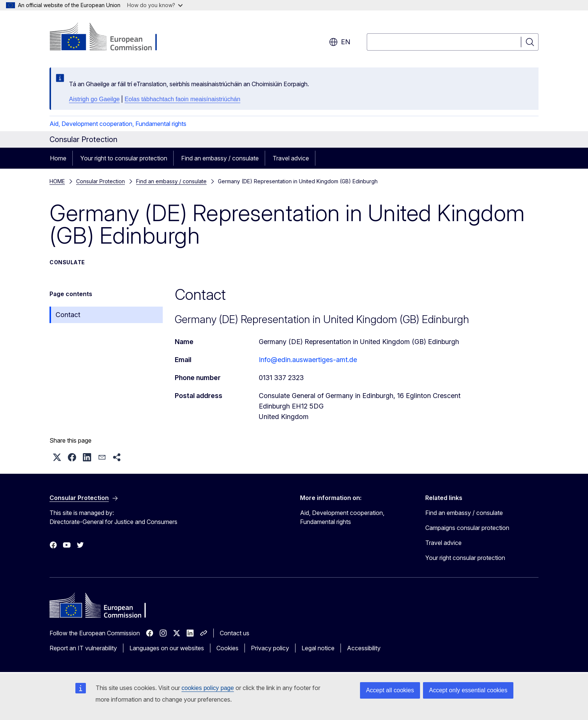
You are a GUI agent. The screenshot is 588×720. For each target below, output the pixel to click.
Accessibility (364, 648)
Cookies (227, 648)
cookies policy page (208, 688)
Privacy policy (270, 648)
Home (58, 158)
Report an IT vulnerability (83, 648)
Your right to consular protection (124, 158)
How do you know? (155, 5)
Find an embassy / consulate (220, 158)
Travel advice (291, 158)
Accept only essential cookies (468, 690)
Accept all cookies (390, 690)
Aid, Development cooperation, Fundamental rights (118, 124)
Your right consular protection (465, 558)
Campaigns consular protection (467, 528)
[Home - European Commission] (110, 37)
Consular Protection (100, 181)
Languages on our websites (167, 648)
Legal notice (318, 648)
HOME (57, 181)
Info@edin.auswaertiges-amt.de (308, 360)
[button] (57, 457)
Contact (68, 315)
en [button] (340, 42)
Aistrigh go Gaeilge (94, 99)
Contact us (235, 633)
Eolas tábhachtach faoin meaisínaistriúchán (182, 99)
